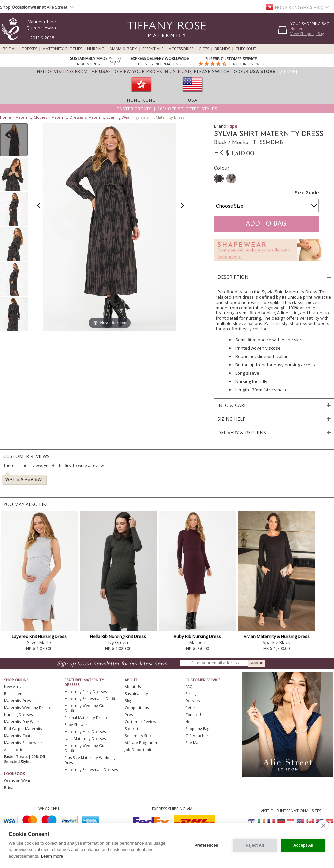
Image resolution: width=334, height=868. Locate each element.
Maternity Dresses (20, 701)
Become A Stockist (141, 736)
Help (189, 722)
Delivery (193, 701)
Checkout (246, 49)
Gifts (204, 49)
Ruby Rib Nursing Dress (197, 636)
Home (5, 117)
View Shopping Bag (307, 33)
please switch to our (235, 71)
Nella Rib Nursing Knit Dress (118, 636)
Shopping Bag (197, 729)
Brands (222, 49)
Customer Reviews (141, 722)
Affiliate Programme (143, 743)
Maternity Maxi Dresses (85, 732)
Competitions (137, 708)
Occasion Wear (17, 780)
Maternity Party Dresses (85, 692)
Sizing (190, 694)
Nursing (96, 49)
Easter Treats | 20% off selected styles (167, 109)
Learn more (52, 856)
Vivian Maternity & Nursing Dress (277, 636)
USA (193, 100)
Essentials (153, 49)
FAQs (190, 687)
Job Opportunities (141, 749)
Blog (129, 701)
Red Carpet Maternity (23, 729)
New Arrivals (15, 687)
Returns (192, 708)
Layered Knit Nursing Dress (39, 636)
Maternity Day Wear (22, 722)
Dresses (29, 49)
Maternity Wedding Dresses (28, 708)
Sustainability (136, 694)
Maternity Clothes (62, 49)
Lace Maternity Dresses (85, 739)
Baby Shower (76, 725)
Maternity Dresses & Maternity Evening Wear (91, 117)
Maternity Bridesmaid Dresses (91, 769)
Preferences (206, 845)
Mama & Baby (123, 49)
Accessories (181, 49)
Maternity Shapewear (23, 743)
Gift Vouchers (198, 736)
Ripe (233, 126)
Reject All (255, 845)
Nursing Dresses (18, 715)
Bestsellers (14, 694)
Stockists (132, 729)
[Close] (288, 71)
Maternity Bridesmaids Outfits (91, 699)
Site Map (193, 743)
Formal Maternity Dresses (87, 718)
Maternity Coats (18, 736)
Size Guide (307, 192)
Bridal (9, 49)
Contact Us (195, 715)
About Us (133, 687)
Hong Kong (142, 100)
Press (130, 715)
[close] (323, 825)
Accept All (303, 845)
